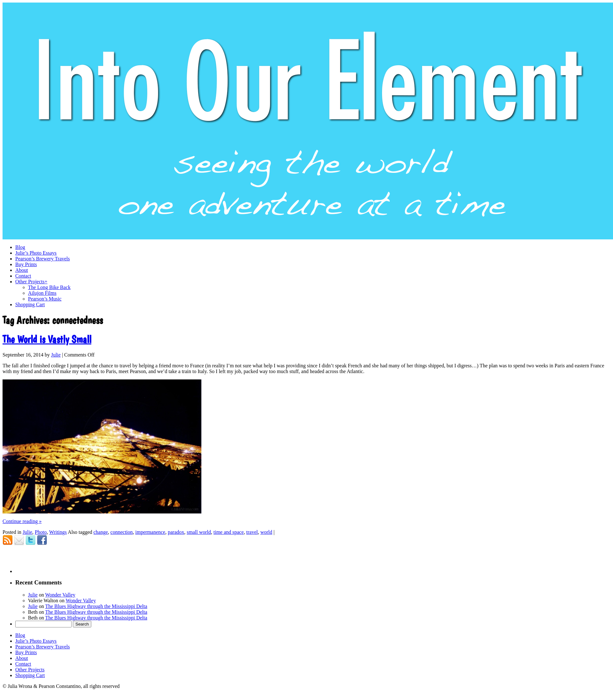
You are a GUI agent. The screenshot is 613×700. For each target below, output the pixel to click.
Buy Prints (26, 652)
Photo (41, 532)
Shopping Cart (30, 675)
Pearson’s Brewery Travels (43, 647)
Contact (23, 664)
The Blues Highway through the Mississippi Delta (96, 606)
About (22, 658)
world (266, 532)
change (101, 532)
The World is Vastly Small (47, 339)
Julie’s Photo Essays (36, 641)
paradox (176, 532)
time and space (229, 532)
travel (252, 532)
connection (122, 532)
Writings (58, 532)
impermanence (150, 532)
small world (199, 532)
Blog (20, 635)
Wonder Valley (60, 595)
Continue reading (22, 521)
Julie (56, 355)
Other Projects (30, 670)
